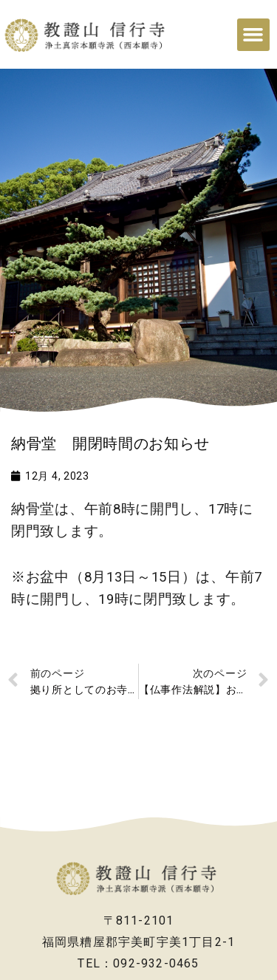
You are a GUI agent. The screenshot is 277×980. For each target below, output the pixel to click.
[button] (253, 35)
